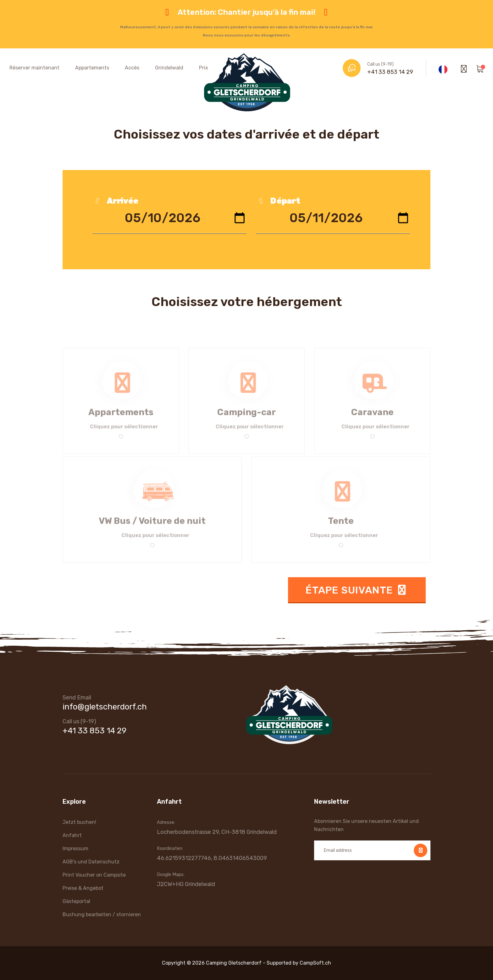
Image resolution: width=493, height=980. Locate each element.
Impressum (75, 849)
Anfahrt (72, 835)
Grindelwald (169, 68)
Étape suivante (357, 590)
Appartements (92, 68)
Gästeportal (76, 901)
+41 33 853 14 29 (390, 72)
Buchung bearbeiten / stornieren (102, 914)
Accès (132, 68)
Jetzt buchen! (79, 822)
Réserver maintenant (34, 68)
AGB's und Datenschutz (91, 862)
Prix (204, 68)
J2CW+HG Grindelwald (186, 884)
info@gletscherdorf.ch (105, 707)
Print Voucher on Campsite (94, 875)
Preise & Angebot (83, 888)
